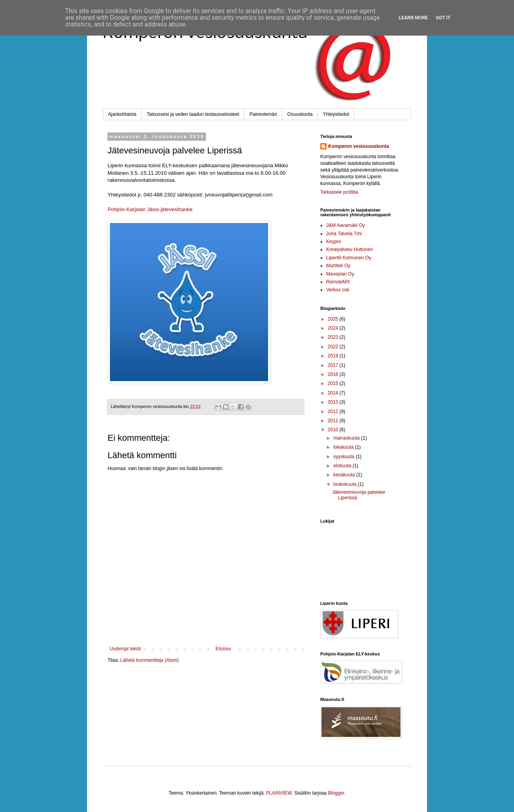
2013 (334, 402)
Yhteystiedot (336, 114)
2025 (334, 319)
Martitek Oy (338, 266)
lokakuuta (344, 447)
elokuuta (343, 466)
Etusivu (223, 649)
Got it (443, 18)
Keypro (334, 242)
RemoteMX (338, 282)
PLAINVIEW (279, 793)
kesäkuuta (345, 475)
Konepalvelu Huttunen (350, 249)
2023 (334, 337)
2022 (334, 347)
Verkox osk (338, 290)
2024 (334, 328)
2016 (334, 374)
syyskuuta (345, 457)
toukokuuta (346, 484)
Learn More (414, 18)
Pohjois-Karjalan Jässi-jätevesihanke (150, 209)
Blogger (336, 793)
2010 (334, 430)
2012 (334, 412)
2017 (334, 365)
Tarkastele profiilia (339, 192)
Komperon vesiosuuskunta (359, 146)
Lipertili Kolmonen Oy (349, 258)
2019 (334, 356)
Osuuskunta (300, 114)
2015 (334, 383)
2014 (334, 393)
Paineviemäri (263, 114)
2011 (334, 421)
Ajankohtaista (122, 114)
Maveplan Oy (340, 274)
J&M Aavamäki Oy (346, 225)
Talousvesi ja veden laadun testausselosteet (193, 114)
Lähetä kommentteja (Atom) (149, 660)
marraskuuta (347, 438)
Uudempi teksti (125, 649)
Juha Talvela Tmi (344, 234)
